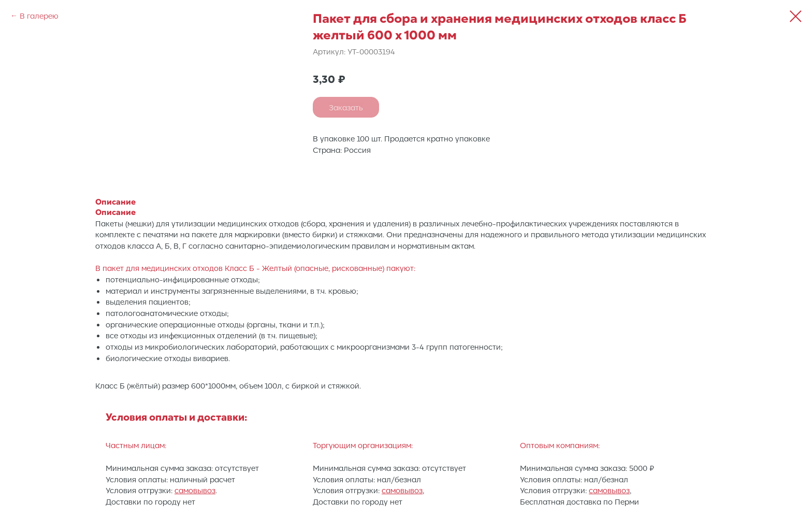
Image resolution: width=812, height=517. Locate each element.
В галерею (39, 16)
